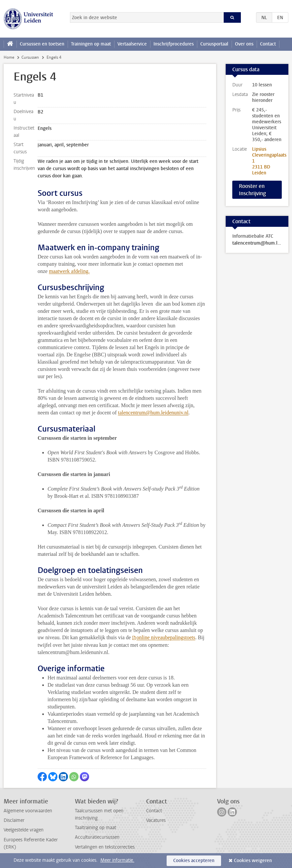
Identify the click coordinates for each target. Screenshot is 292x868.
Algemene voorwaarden (28, 811)
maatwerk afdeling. (69, 271)
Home (9, 57)
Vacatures (156, 820)
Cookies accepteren (194, 861)
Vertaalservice (132, 44)
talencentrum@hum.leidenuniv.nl (153, 413)
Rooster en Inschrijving (252, 190)
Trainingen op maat (91, 44)
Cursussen (30, 57)
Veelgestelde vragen (24, 830)
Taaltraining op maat (96, 828)
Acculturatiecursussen (97, 837)
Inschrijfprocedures (174, 44)
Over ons (244, 44)
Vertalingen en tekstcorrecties (105, 847)
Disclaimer (14, 820)
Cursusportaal (214, 44)
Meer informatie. (117, 860)
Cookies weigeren (253, 861)
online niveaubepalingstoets (166, 637)
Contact (268, 44)
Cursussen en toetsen (42, 44)
